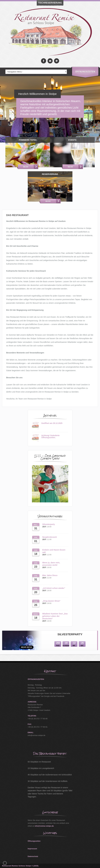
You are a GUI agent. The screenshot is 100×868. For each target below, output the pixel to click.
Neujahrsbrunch (50, 537)
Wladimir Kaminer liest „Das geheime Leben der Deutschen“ (55, 616)
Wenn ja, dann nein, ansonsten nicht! (51, 564)
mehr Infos (27, 647)
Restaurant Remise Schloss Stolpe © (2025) (20, 866)
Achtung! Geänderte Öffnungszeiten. (51, 437)
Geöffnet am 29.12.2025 (52, 423)
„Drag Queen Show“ (51, 601)
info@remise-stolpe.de (44, 826)
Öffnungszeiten (85, 72)
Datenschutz (33, 856)
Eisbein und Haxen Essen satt (54, 551)
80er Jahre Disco (50, 575)
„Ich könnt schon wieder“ (54, 588)
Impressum (32, 849)
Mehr (26, 167)
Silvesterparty (49, 524)
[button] (5, 863)
